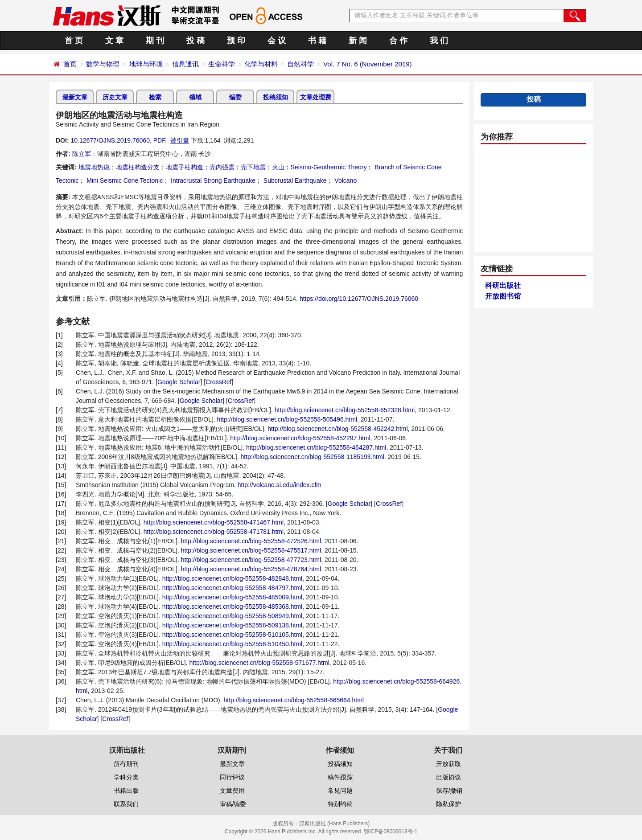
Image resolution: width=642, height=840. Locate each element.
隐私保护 (449, 804)
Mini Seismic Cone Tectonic (124, 180)
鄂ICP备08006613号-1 (391, 832)
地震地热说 (94, 167)
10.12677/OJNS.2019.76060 (110, 140)
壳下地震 (253, 167)
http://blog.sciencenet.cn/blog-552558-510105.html (232, 635)
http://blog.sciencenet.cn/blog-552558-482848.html (232, 578)
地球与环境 (146, 64)
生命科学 (222, 64)
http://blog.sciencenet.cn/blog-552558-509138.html (232, 625)
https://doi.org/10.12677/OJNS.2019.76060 (359, 299)
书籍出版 (126, 791)
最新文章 (75, 97)
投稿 (534, 99)
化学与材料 (261, 64)
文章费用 (232, 791)
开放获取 (449, 764)
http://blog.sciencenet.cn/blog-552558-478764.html (251, 569)
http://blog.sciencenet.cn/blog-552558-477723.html (251, 560)
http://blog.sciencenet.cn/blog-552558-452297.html (300, 438)
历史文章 (115, 97)
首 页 (74, 41)
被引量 (180, 140)
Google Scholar (179, 382)
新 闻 (358, 41)
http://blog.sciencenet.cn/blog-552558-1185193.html (313, 457)
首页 (70, 64)
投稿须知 (276, 97)
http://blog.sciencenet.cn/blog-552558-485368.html (232, 606)
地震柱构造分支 (138, 167)
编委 (235, 97)
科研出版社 (503, 285)
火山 (278, 167)
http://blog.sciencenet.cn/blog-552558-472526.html (251, 541)
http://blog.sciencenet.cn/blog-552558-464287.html (316, 447)
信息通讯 (185, 64)
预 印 (236, 41)
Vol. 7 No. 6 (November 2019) (367, 64)
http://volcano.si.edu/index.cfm (280, 485)
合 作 (398, 41)
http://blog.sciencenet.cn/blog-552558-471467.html (214, 522)
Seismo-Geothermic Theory (329, 167)
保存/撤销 (449, 791)
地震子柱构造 (185, 167)
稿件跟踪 (340, 777)
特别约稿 (340, 804)
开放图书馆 (503, 296)
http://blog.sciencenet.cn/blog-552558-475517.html (251, 550)
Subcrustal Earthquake (294, 180)
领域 (195, 97)
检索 (155, 97)
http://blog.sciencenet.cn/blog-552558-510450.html (232, 644)
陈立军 (82, 154)
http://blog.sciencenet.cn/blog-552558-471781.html (214, 532)
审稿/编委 (233, 804)
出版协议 (449, 777)
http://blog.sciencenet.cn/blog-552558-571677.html (259, 663)
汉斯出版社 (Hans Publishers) (335, 824)
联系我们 (126, 804)
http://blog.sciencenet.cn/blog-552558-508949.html (232, 616)
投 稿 (195, 41)
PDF (159, 140)
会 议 (277, 41)
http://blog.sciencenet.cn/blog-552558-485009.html (232, 597)
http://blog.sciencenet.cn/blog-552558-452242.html (337, 429)
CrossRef (218, 382)
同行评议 (232, 777)
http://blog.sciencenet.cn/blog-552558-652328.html (345, 410)
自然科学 (300, 64)
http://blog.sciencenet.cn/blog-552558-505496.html (287, 419)
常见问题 (340, 791)
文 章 (114, 41)
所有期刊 (126, 764)
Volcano (345, 180)
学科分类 (126, 777)
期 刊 (155, 41)
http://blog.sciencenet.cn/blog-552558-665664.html (293, 700)
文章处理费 (316, 97)
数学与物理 (103, 64)
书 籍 (317, 41)
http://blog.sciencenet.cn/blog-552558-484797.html (232, 588)
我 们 (439, 41)
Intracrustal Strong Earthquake (212, 180)
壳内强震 (222, 167)
